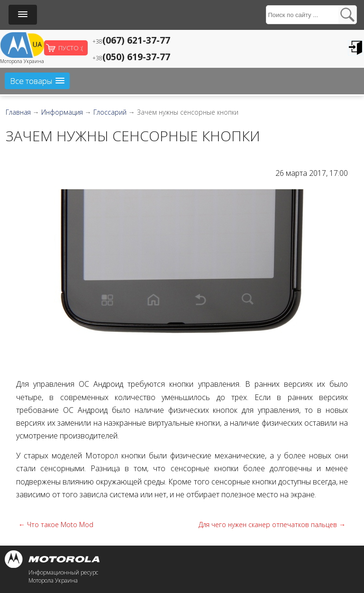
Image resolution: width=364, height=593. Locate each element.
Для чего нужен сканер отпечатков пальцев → (272, 525)
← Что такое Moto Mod (56, 525)
